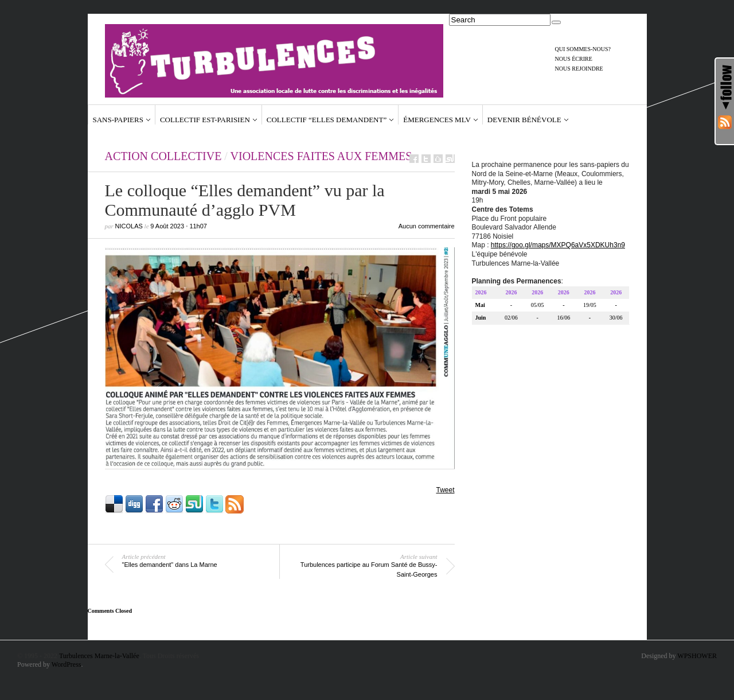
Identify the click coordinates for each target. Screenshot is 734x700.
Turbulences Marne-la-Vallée (99, 656)
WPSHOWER (697, 656)
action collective (163, 156)
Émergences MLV (437, 120)
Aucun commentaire (427, 226)
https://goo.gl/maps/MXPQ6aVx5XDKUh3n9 (558, 247)
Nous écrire (574, 59)
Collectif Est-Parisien (205, 120)
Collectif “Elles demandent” (327, 120)
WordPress (67, 664)
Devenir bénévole (524, 120)
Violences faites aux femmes (321, 156)
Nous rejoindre (579, 69)
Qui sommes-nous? (583, 49)
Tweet (445, 490)
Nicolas (129, 226)
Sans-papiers (118, 120)
